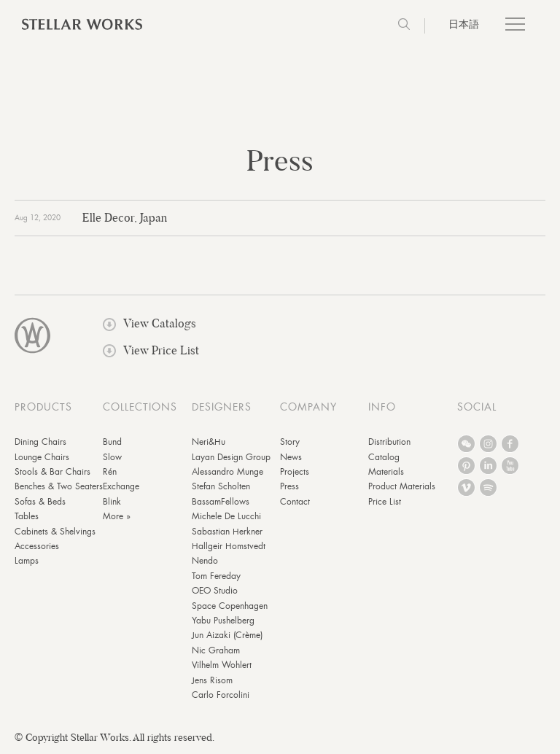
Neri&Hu (209, 442)
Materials (386, 472)
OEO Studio (215, 591)
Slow (112, 457)
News (291, 457)
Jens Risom (212, 680)
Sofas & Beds (40, 502)
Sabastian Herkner (227, 532)
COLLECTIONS (140, 407)
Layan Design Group (231, 457)
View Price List (151, 350)
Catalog (384, 457)
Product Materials (402, 486)
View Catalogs (149, 323)
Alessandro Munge (227, 472)
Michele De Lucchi (226, 516)
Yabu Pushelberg (223, 621)
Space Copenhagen (230, 606)
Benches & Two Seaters (59, 486)
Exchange (121, 486)
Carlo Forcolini (221, 695)
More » (117, 516)
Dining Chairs (40, 442)
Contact (295, 502)
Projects (295, 472)
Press (289, 486)
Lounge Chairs (42, 457)
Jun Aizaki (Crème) (227, 635)
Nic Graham (216, 650)
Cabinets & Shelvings (55, 532)
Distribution (389, 442)
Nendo (205, 561)
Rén (110, 472)
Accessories (37, 546)
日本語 (464, 24)
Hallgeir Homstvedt (229, 546)
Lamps (27, 561)
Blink (112, 502)
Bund (112, 442)
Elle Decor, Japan (125, 218)
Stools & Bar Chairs (52, 472)
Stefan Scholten (221, 486)
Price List (385, 502)
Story (290, 442)
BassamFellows (221, 502)
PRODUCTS (43, 407)
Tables (27, 516)
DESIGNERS (222, 407)
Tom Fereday (216, 576)
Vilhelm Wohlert (222, 665)
